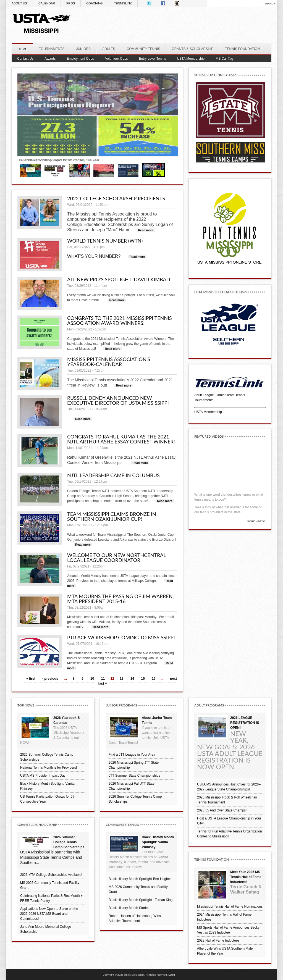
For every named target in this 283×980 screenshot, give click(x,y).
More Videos (256, 521)
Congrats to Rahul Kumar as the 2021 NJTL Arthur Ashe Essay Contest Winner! (121, 439)
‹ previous (50, 679)
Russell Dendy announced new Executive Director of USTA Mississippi (118, 400)
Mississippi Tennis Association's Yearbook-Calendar (109, 362)
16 (154, 679)
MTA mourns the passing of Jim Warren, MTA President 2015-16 (120, 599)
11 (103, 679)
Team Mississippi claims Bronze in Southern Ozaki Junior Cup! (112, 516)
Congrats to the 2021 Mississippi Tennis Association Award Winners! (120, 320)
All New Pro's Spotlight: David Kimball (119, 279)
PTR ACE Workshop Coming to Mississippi (121, 637)
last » (103, 684)
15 (143, 679)
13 (121, 679)
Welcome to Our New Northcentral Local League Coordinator (116, 558)
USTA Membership (208, 412)
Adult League (204, 395)
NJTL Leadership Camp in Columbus (113, 475)
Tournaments (204, 400)
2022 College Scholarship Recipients (116, 198)
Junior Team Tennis (231, 395)
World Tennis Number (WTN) (105, 241)
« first (31, 679)
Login (171, 975)
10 (92, 679)
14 (132, 679)
